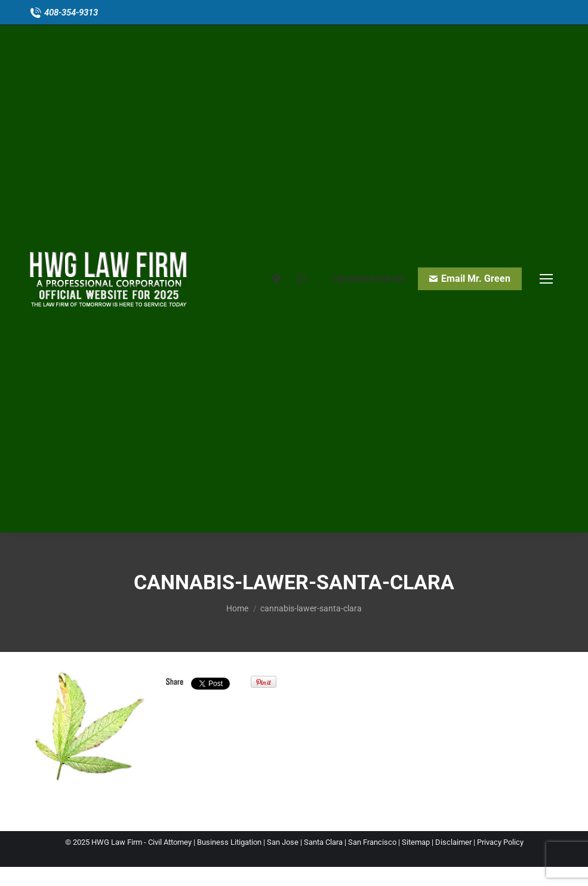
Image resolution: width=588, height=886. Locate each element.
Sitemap (416, 842)
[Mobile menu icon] (546, 279)
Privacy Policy (500, 842)
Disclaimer (453, 842)
